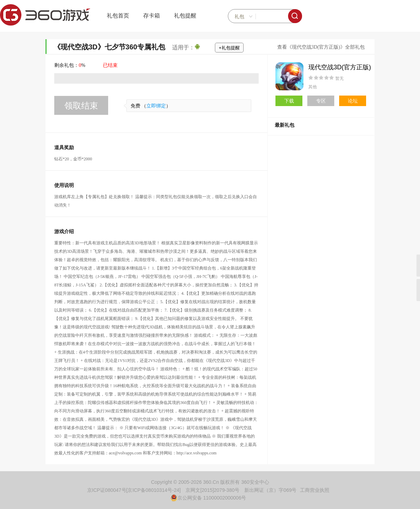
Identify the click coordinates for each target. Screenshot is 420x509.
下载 (289, 101)
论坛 (353, 101)
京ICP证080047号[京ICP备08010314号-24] (134, 490)
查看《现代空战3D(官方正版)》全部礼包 (321, 47)
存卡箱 (152, 16)
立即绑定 (156, 106)
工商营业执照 (315, 490)
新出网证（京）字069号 (270, 490)
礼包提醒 (185, 16)
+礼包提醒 (229, 48)
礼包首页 (118, 16)
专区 (321, 101)
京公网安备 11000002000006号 (208, 498)
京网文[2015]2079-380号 (212, 490)
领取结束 (81, 106)
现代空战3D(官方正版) (340, 67)
